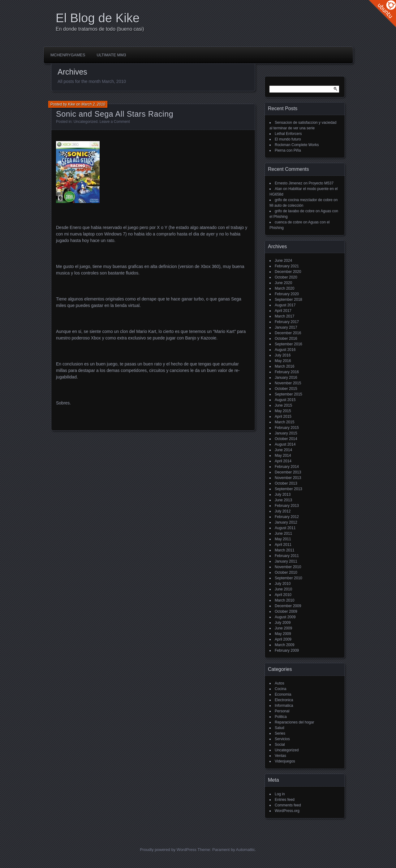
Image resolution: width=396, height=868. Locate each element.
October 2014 (286, 439)
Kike (72, 104)
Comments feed (288, 805)
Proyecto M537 (321, 183)
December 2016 (288, 333)
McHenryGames (68, 55)
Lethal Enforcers (288, 134)
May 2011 (283, 539)
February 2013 (287, 506)
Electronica (284, 700)
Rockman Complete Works (297, 145)
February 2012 (287, 517)
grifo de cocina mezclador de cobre (304, 200)
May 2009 (283, 634)
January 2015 (286, 433)
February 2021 (287, 266)
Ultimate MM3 (111, 55)
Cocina (280, 689)
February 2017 (287, 322)
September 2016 (288, 344)
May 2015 (283, 411)
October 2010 (286, 572)
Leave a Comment (115, 122)
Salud (280, 728)
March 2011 (284, 550)
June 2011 (283, 533)
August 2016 (285, 350)
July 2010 (283, 584)
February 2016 (287, 372)
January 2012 (286, 522)
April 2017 (283, 311)
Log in (280, 794)
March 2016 (284, 366)
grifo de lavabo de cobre (295, 211)
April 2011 (283, 545)
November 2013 (288, 478)
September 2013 (288, 489)
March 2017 (284, 316)
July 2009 (283, 623)
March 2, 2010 (93, 104)
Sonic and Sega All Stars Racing (115, 114)
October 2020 (286, 277)
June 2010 (283, 589)
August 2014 (285, 444)
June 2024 (283, 261)
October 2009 (286, 611)
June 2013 (283, 500)
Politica (281, 717)
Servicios (282, 739)
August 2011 (285, 528)
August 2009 (285, 617)
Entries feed (285, 800)
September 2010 (288, 578)
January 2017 (286, 327)
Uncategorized (86, 122)
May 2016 (283, 361)
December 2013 (288, 472)
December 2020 (288, 272)
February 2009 (287, 650)
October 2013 (286, 483)
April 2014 (283, 461)
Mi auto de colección (286, 205)
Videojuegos (285, 761)
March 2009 (284, 645)
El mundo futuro (288, 139)
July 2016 (283, 355)
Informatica (284, 706)
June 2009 (283, 628)
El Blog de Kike (98, 18)
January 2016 (286, 378)
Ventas (280, 756)
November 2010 (288, 567)
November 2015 (288, 383)
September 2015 (288, 394)
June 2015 (283, 405)
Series (280, 733)
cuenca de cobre (288, 222)
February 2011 (287, 556)
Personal (282, 711)
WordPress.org (287, 811)
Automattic (245, 850)
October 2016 (286, 339)
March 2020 (284, 288)
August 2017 (285, 305)
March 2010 (284, 600)
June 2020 (283, 283)
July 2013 (283, 494)
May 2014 (283, 456)
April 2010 (283, 595)
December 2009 (288, 606)
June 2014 (283, 450)
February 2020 (287, 294)
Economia (283, 694)
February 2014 (287, 467)
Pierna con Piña (288, 150)
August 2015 (285, 400)
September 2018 (288, 300)
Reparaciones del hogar (294, 722)
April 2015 (283, 417)
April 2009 (283, 639)
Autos (280, 683)
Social (280, 745)
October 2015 (286, 389)
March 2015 (284, 422)
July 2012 (283, 511)
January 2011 (286, 561)
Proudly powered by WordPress (168, 850)
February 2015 (287, 428)
